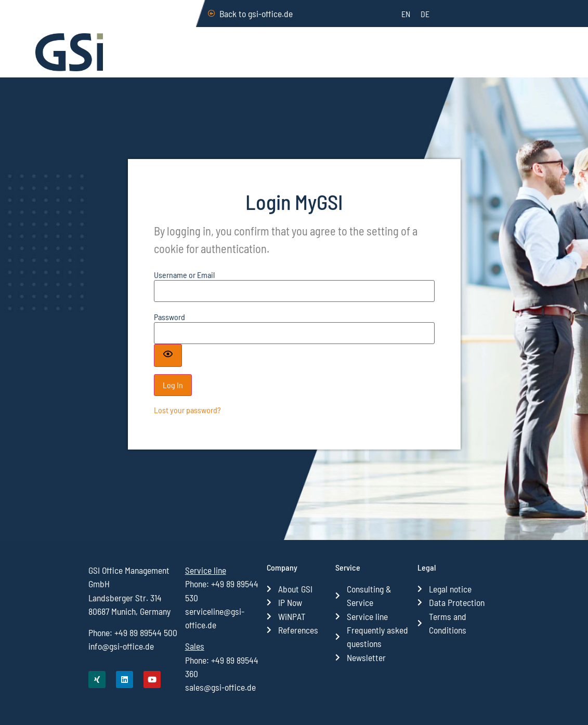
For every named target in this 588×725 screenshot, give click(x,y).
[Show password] (168, 368)
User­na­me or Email (184, 288)
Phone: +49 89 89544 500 (133, 632)
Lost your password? (187, 423)
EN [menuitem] (406, 14)
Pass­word (169, 330)
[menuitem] (406, 14)
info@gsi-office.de (121, 646)
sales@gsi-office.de (220, 687)
